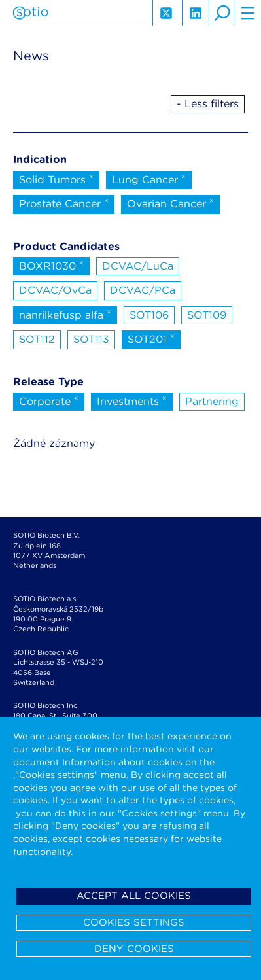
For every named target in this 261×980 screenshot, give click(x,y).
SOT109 (207, 315)
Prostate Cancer (64, 203)
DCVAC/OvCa (55, 290)
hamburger (248, 13)
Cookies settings (134, 922)
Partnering (212, 401)
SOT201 (151, 338)
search (222, 13)
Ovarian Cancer (170, 203)
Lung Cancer (149, 179)
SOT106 (149, 315)
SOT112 (37, 339)
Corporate (49, 400)
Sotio (30, 13)
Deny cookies (134, 949)
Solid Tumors (56, 179)
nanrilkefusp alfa (65, 314)
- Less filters (208, 104)
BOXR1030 (51, 265)
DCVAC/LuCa (138, 266)
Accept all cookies (134, 896)
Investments (132, 400)
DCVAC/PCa (143, 290)
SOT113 (91, 339)
